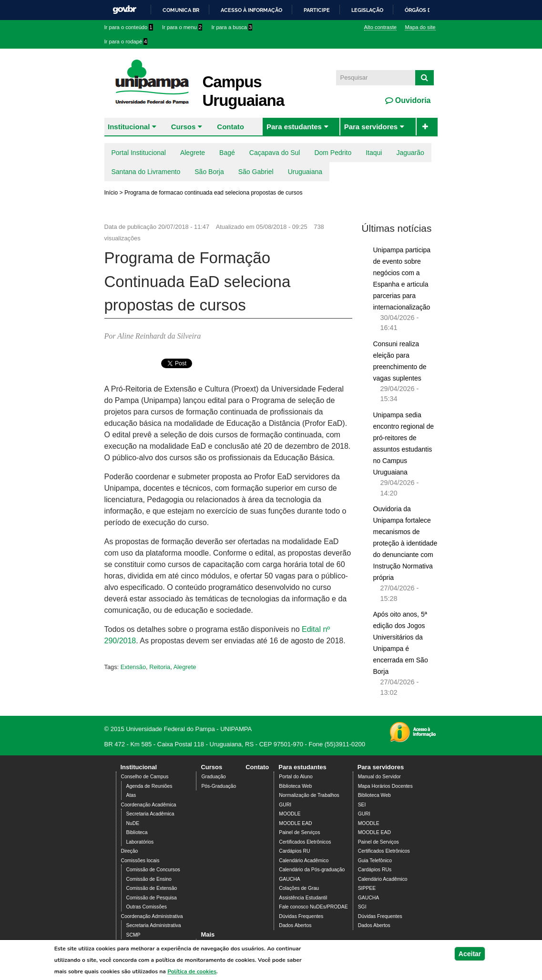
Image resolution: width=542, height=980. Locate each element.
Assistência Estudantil (303, 898)
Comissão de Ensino (149, 879)
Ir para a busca (232, 27)
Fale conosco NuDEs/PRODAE (313, 907)
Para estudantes (294, 127)
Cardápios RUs (375, 870)
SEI (362, 805)
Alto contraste (380, 27)
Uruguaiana (305, 172)
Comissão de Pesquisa (152, 898)
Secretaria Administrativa (154, 925)
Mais (208, 934)
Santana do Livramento (146, 172)
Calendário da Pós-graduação (312, 870)
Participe (317, 10)
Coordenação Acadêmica (149, 805)
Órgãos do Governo (433, 10)
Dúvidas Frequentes (301, 916)
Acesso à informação (251, 10)
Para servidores (371, 127)
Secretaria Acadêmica (150, 814)
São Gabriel (256, 172)
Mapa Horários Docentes (385, 786)
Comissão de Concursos (153, 870)
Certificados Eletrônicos (305, 842)
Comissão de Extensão (152, 888)
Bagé (227, 153)
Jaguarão (410, 153)
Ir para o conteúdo (129, 27)
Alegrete (193, 153)
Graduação (213, 777)
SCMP (133, 935)
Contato (230, 127)
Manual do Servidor (379, 777)
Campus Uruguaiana (244, 91)
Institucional (129, 127)
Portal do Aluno (296, 777)
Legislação (367, 10)
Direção (130, 851)
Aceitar (470, 954)
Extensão (133, 667)
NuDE (133, 823)
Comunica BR (181, 10)
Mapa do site (420, 27)
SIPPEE (367, 888)
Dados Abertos (295, 925)
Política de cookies (192, 971)
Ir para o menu (182, 27)
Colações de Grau (299, 888)
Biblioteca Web (295, 786)
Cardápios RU (294, 851)
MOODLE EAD (295, 823)
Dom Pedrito (333, 153)
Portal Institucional (139, 153)
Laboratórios (140, 842)
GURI (285, 805)
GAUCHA (289, 879)
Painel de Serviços (299, 832)
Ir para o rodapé (126, 41)
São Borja (209, 172)
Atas (131, 795)
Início (111, 193)
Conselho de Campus (145, 777)
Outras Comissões (147, 907)
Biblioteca (137, 832)
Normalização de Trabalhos (309, 795)
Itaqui (374, 153)
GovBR (124, 10)
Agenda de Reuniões (149, 786)
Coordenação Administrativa (152, 916)
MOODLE (290, 814)
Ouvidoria (412, 100)
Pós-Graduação (219, 786)
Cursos (184, 127)
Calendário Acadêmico (304, 861)
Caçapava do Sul (275, 153)
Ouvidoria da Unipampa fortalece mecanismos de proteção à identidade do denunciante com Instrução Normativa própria (405, 543)
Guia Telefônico (375, 861)
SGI (362, 907)
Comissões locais (140, 861)
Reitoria (160, 667)
